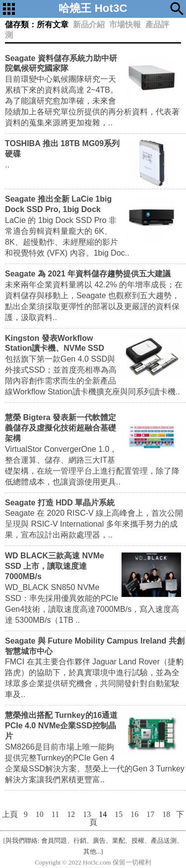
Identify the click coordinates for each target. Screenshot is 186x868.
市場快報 (125, 25)
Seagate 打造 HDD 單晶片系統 (60, 503)
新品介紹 (89, 25)
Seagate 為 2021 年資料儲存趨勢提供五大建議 (88, 274)
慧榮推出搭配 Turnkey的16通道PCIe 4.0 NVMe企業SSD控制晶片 (61, 726)
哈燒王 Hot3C (93, 8)
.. (7, 165)
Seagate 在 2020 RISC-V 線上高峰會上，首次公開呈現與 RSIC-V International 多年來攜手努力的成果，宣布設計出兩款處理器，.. (94, 524)
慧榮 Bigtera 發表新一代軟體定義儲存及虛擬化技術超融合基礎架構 (61, 428)
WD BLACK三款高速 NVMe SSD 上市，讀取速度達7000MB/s (55, 566)
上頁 (10, 814)
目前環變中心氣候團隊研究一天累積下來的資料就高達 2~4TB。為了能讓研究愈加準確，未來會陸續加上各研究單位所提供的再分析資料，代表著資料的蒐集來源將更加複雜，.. (92, 101)
